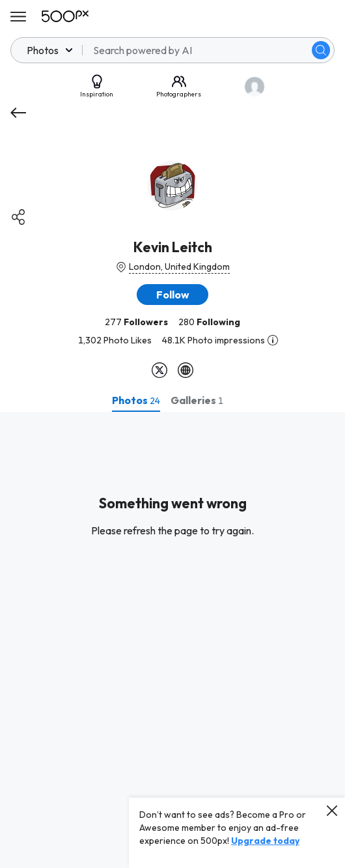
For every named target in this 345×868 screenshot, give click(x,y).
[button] (172, 295)
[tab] (136, 400)
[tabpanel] (172, 640)
